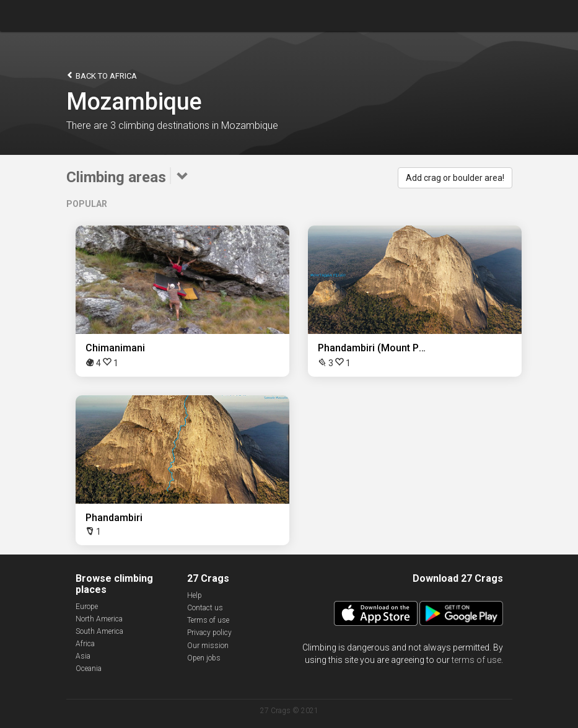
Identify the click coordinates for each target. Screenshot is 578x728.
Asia (83, 656)
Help (195, 595)
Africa (85, 644)
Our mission (208, 646)
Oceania (89, 669)
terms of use (476, 660)
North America (99, 619)
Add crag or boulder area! (455, 178)
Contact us (205, 608)
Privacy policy (209, 633)
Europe (87, 607)
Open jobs (204, 658)
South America (99, 631)
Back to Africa (102, 75)
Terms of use (208, 620)
